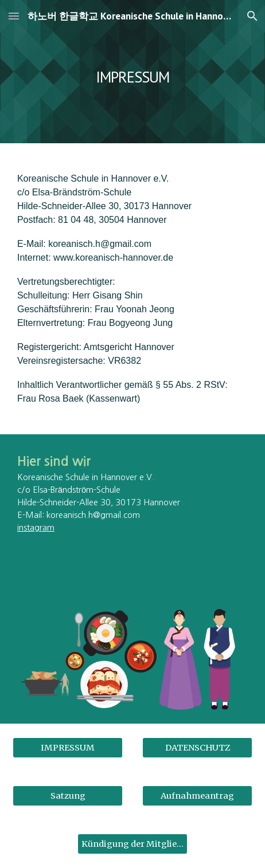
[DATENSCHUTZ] (197, 747)
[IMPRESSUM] (68, 747)
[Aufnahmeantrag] (197, 796)
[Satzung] (68, 796)
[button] (14, 16)
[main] (132, 71)
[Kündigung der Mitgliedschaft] (132, 844)
